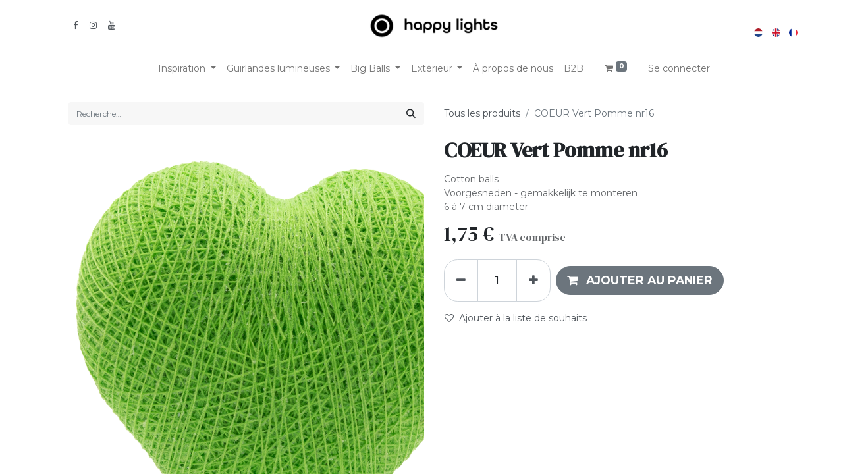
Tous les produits (482, 113)
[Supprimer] (461, 280)
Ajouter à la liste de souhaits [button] (516, 318)
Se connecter (679, 68)
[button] (640, 280)
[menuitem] (513, 69)
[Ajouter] (533, 280)
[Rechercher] (411, 114)
